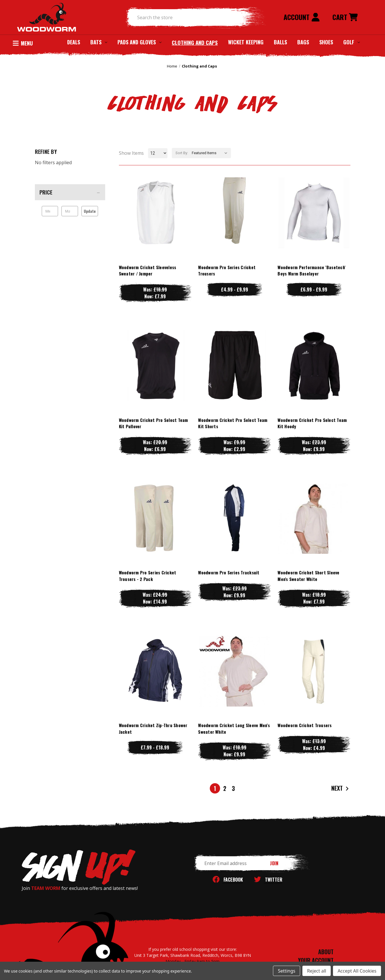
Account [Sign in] (302, 17)
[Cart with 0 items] (345, 17)
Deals (74, 42)
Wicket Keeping (246, 42)
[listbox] (211, 153)
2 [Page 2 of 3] (225, 788)
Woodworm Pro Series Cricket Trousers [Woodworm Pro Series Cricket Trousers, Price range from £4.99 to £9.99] (227, 270)
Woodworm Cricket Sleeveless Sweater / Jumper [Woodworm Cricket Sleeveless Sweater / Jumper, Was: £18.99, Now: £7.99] (148, 270)
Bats (99, 42)
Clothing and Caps (195, 42)
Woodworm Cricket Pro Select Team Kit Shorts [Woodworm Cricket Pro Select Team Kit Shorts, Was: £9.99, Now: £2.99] (233, 423)
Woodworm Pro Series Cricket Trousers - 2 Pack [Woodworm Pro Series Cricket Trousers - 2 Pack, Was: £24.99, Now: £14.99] (148, 576)
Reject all (317, 971)
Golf (352, 42)
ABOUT (326, 952)
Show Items (131, 153)
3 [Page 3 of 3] (233, 788)
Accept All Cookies (357, 971)
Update (90, 211)
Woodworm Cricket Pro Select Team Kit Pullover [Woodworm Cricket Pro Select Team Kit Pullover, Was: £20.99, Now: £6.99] (153, 423)
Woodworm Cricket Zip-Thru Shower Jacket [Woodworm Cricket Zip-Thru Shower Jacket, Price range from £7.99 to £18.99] (153, 728)
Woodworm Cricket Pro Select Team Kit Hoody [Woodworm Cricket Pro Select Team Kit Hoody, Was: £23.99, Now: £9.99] (312, 423)
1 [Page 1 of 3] (215, 788)
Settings (287, 971)
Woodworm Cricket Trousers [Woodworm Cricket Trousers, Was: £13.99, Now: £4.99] (305, 725)
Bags (303, 42)
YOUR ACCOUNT (316, 960)
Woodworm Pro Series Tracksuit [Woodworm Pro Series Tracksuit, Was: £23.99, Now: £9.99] (229, 572)
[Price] (70, 192)
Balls (280, 42)
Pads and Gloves (139, 42)
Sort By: (182, 153)
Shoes (326, 42)
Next (341, 788)
